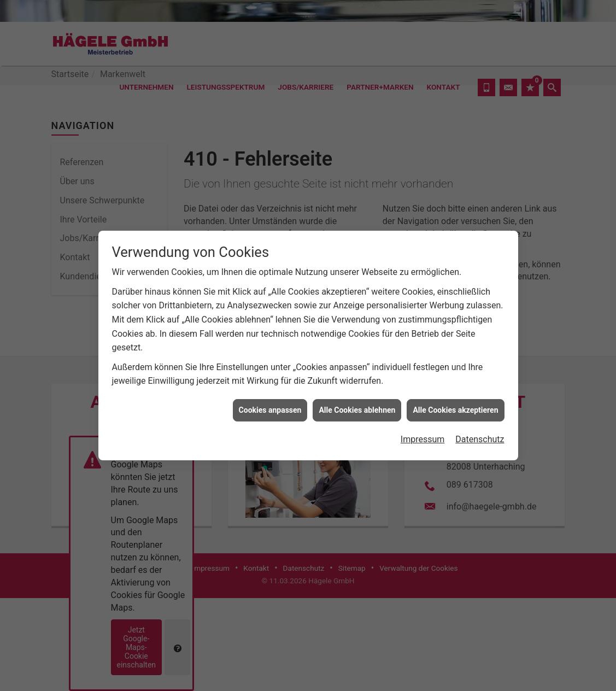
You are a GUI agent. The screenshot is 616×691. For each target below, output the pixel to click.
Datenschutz (480, 437)
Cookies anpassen (270, 407)
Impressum (423, 437)
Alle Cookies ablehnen (357, 407)
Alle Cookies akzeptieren (455, 407)
